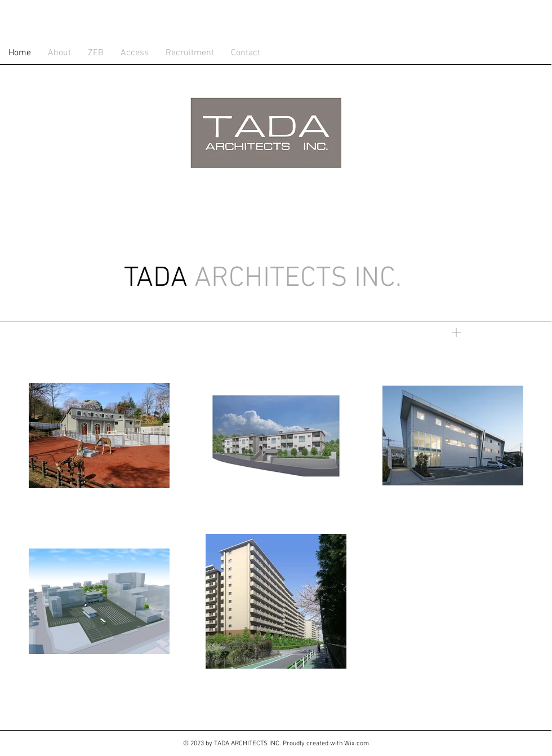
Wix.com (357, 744)
